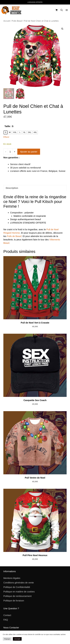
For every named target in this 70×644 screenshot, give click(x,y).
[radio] (6, 132)
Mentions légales (12, 578)
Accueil (7, 21)
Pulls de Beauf (14, 236)
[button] (62, 10)
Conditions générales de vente (19, 583)
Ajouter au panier (29, 152)
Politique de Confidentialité (17, 587)
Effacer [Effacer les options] (6, 137)
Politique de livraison (14, 601)
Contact (7, 615)
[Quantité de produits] (10, 152)
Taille (7, 126)
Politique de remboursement (17, 596)
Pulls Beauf (17, 21)
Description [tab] (12, 188)
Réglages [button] (7, 639)
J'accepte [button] (17, 639)
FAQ (6, 620)
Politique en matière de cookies (19, 592)
